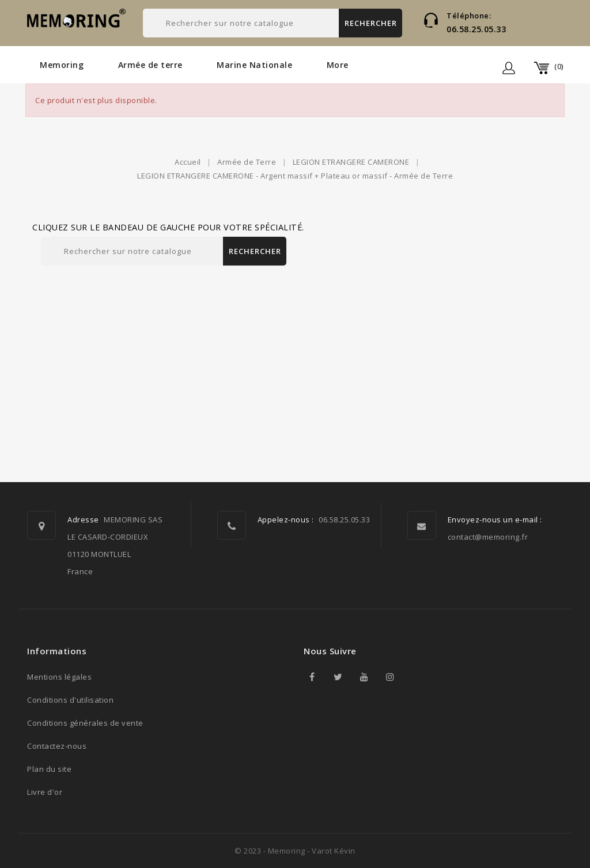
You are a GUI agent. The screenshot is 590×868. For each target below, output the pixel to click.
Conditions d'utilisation (70, 700)
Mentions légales (59, 677)
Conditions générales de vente (85, 723)
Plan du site (49, 769)
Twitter (338, 677)
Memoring (62, 65)
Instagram (390, 677)
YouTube (364, 677)
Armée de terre (150, 65)
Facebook (312, 677)
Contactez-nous (57, 746)
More (338, 65)
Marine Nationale (254, 65)
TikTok (416, 677)
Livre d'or (45, 792)
